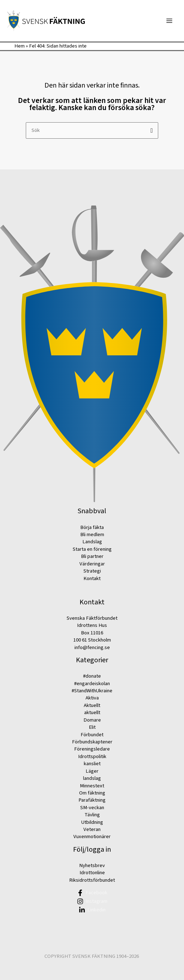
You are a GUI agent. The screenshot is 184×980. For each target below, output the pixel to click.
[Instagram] (92, 901)
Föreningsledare (92, 749)
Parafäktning (92, 800)
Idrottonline (92, 873)
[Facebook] (92, 893)
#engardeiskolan (92, 684)
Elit (92, 727)
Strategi (92, 571)
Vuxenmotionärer (92, 837)
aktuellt (92, 712)
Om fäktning (92, 793)
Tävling (92, 815)
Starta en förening (92, 549)
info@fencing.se (92, 647)
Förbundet (92, 735)
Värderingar (92, 564)
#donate (92, 676)
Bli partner (92, 556)
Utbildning (92, 822)
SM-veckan (92, 808)
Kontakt (92, 578)
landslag (92, 778)
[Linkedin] (92, 910)
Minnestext (92, 786)
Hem (20, 46)
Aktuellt (92, 705)
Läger (92, 771)
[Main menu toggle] (169, 21)
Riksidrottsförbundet (92, 880)
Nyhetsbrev (92, 865)
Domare (92, 720)
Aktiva (92, 698)
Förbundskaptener (92, 742)
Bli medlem (92, 534)
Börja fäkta (92, 527)
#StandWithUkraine (92, 691)
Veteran (92, 829)
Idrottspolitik (92, 756)
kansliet (92, 764)
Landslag (92, 542)
